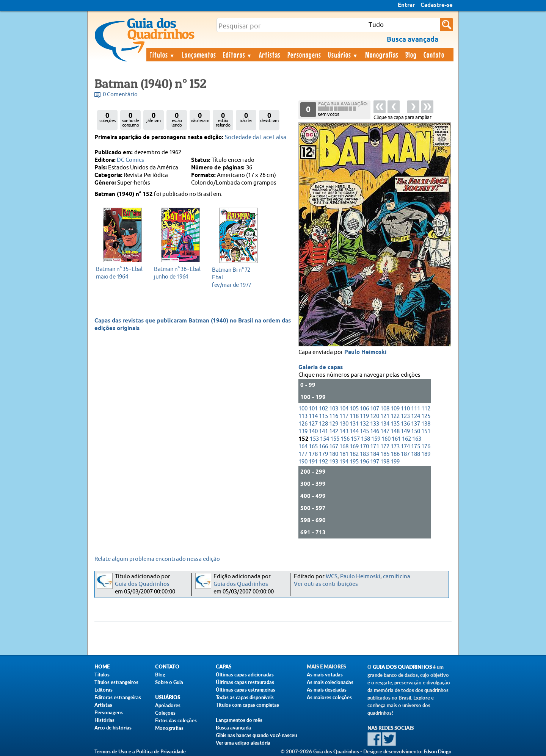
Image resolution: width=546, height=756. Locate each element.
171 (375, 447)
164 (303, 447)
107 (375, 409)
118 (354, 416)
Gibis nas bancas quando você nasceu (256, 735)
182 (354, 454)
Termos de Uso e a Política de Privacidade (140, 751)
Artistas (270, 55)
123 (405, 416)
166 (323, 447)
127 (313, 424)
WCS (332, 577)
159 (376, 439)
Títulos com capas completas (247, 705)
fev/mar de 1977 (236, 277)
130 (344, 424)
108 (385, 409)
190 (303, 462)
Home (102, 667)
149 (405, 431)
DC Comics (130, 160)
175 (416, 447)
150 (416, 431)
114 (313, 416)
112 (426, 409)
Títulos (162, 55)
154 (325, 439)
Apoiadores (168, 705)
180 (334, 454)
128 (323, 424)
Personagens (304, 55)
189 (426, 454)
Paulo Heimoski (365, 352)
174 (405, 447)
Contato (434, 55)
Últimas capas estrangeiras (246, 690)
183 (364, 454)
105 (354, 409)
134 (385, 424)
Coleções (165, 713)
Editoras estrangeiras (118, 697)
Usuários (343, 55)
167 (334, 447)
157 (355, 439)
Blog (411, 55)
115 (323, 416)
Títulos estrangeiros (116, 682)
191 (313, 462)
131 (354, 424)
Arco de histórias (113, 728)
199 (395, 462)
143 (344, 431)
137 (416, 424)
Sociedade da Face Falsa (256, 137)
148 (395, 431)
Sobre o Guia (169, 682)
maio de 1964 (120, 273)
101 (313, 409)
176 (426, 447)
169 (354, 447)
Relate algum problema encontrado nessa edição (157, 559)
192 (323, 462)
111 (416, 409)
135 (395, 424)
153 (314, 439)
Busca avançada (233, 728)
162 (406, 439)
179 (323, 454)
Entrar (406, 5)
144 (354, 431)
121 (385, 416)
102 (323, 409)
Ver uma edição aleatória (243, 743)
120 (375, 416)
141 (323, 431)
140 (313, 431)
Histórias (104, 720)
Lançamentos (199, 55)
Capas (224, 667)
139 (303, 431)
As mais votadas (325, 675)
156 (345, 439)
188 (416, 454)
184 (375, 454)
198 (385, 462)
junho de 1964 (178, 273)
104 (344, 409)
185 (385, 454)
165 (313, 447)
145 (364, 431)
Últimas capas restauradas (245, 682)
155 (335, 439)
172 (385, 447)
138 (426, 424)
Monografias (382, 55)
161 (396, 439)
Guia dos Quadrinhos (142, 584)
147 (385, 431)
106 (364, 409)
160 (386, 439)
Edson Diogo (438, 751)
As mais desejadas (327, 690)
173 (395, 447)
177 (303, 454)
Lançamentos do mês (239, 720)
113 (303, 416)
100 (303, 409)
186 (395, 454)
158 (366, 439)
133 (375, 424)
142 (334, 431)
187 (405, 454)
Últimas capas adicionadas (245, 675)
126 (303, 424)
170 (364, 447)
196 (364, 462)
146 (375, 431)
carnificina (397, 577)
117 (344, 416)
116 (334, 416)
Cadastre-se (437, 5)
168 (344, 447)
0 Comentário (120, 95)
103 (334, 409)
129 (334, 424)
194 (344, 462)
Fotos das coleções (176, 720)
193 (334, 462)
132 (364, 424)
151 (426, 431)
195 (354, 462)
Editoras (238, 55)
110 (405, 409)
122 (395, 416)
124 (416, 416)
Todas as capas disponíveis (245, 697)
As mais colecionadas (330, 682)
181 (344, 454)
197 (375, 462)
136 (405, 424)
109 (395, 409)
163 (417, 439)
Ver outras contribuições (326, 584)
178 (313, 454)
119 (364, 416)
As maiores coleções (329, 697)
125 (426, 416)
